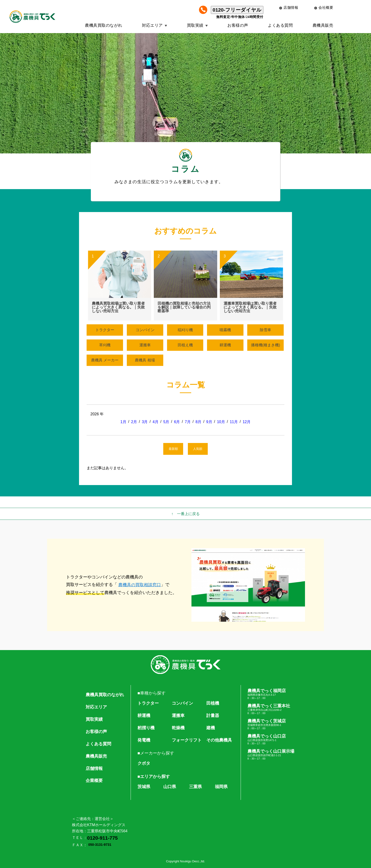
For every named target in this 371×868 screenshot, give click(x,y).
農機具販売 (323, 25)
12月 (247, 422)
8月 (198, 422)
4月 (156, 422)
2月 (134, 422)
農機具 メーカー (105, 360)
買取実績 (195, 25)
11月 (234, 422)
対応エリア (152, 25)
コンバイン (145, 330)
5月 (166, 422)
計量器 (213, 716)
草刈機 (105, 345)
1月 (123, 422)
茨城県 (144, 787)
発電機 (144, 740)
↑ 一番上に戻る (185, 514)
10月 (221, 422)
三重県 (195, 787)
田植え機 (185, 345)
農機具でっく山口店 (271, 739)
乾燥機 (178, 728)
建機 (211, 728)
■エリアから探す (154, 777)
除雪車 (265, 330)
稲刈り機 (185, 330)
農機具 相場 (145, 360)
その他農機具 (219, 740)
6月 (177, 422)
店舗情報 (289, 8)
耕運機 (225, 345)
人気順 (198, 449)
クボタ (144, 763)
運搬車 (145, 345)
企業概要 (94, 781)
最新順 (173, 449)
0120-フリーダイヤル (237, 10)
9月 (209, 422)
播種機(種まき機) (266, 345)
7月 (188, 422)
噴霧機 (225, 330)
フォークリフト (187, 740)
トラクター (105, 330)
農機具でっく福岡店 (271, 694)
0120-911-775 (102, 838)
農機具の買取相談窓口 (140, 585)
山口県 (170, 787)
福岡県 (221, 787)
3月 (145, 422)
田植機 (213, 703)
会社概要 (324, 8)
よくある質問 (280, 25)
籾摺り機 (146, 728)
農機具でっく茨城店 (271, 724)
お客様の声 (238, 25)
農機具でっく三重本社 (271, 709)
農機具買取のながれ (104, 25)
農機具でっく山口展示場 (271, 755)
